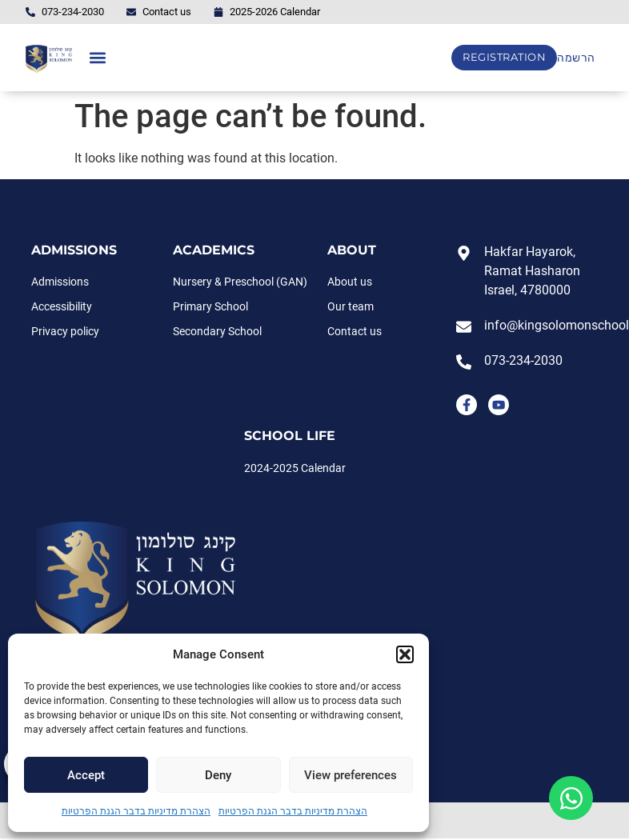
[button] (405, 654)
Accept (86, 775)
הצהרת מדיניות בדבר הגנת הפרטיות (136, 811)
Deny (218, 775)
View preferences (351, 775)
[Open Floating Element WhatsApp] (571, 798)
